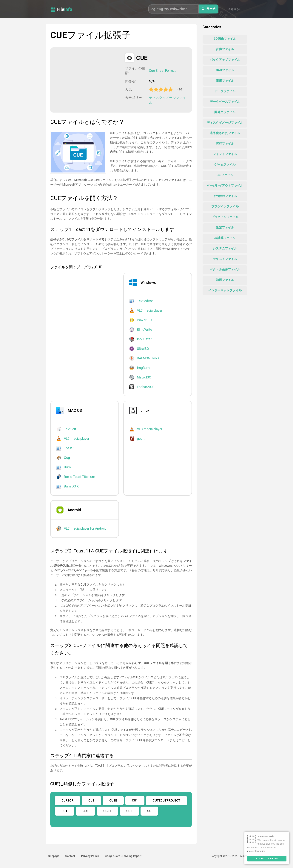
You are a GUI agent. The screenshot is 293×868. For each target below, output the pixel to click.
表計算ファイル (225, 238)
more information (256, 851)
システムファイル (225, 248)
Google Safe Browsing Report (123, 856)
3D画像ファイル (225, 39)
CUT (65, 811)
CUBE (113, 800)
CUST (107, 811)
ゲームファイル (225, 165)
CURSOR (67, 800)
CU (149, 811)
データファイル (225, 91)
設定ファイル (225, 227)
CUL (85, 811)
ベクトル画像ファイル (225, 269)
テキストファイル (225, 259)
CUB (129, 811)
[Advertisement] (88, 80)
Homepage (52, 856)
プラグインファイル (225, 206)
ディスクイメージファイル (167, 100)
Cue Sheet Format (162, 71)
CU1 (135, 800)
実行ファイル (225, 144)
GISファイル (225, 175)
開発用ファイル (225, 112)
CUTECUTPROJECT (166, 800)
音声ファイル (225, 49)
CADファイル (225, 70)
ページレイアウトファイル (225, 185)
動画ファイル (225, 280)
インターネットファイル (225, 290)
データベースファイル (225, 102)
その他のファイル (225, 196)
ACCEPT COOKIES (267, 859)
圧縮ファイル (225, 81)
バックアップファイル (225, 60)
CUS (91, 800)
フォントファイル (225, 154)
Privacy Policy (90, 856)
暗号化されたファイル (225, 133)
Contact (70, 856)
